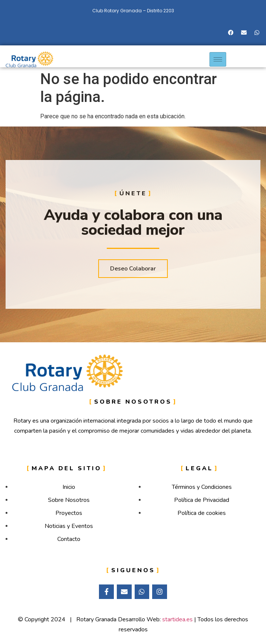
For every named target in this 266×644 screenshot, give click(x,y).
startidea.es (177, 619)
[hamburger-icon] (218, 59)
